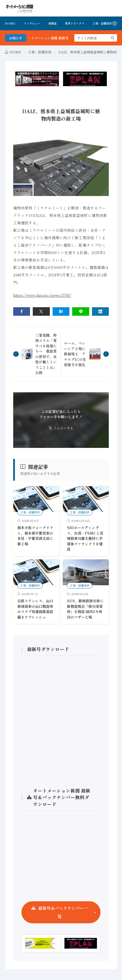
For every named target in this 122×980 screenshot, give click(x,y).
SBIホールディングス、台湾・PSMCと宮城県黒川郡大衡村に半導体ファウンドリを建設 (85, 538)
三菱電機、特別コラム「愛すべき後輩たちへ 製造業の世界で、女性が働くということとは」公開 (46, 354)
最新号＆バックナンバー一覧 (63, 912)
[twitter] (41, 311)
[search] (113, 38)
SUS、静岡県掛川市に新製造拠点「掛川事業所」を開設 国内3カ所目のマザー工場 (85, 609)
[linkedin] (101, 311)
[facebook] (22, 311)
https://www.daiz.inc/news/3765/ (42, 295)
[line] (81, 311)
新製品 (53, 23)
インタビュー (32, 23)
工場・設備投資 (102, 23)
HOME (10, 23)
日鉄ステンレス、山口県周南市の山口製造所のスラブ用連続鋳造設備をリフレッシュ (35, 609)
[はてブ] (61, 311)
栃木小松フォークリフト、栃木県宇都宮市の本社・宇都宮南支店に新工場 (35, 536)
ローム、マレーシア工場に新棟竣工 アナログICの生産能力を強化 (75, 354)
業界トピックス (75, 23)
